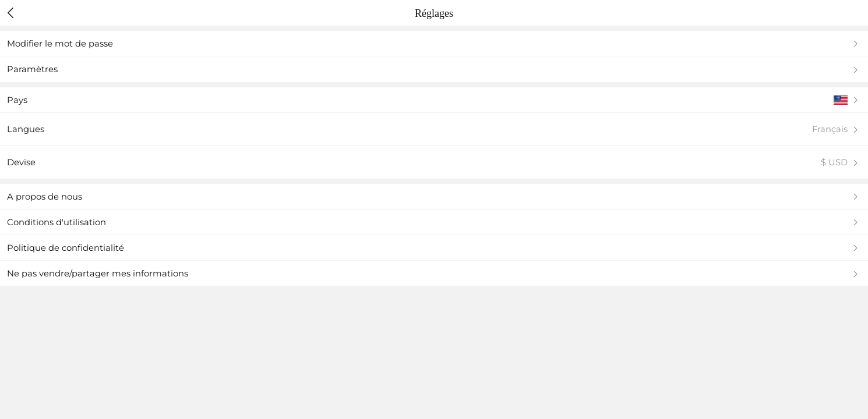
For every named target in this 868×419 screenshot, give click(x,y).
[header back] (11, 13)
